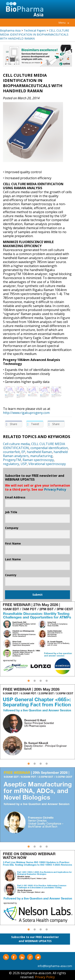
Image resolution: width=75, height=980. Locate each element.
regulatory (11, 464)
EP (23, 452)
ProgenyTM (12, 460)
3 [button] (41, 682)
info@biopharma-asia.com (55, 966)
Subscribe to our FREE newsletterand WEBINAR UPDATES (35, 939)
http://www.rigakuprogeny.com (26, 413)
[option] (37, 56)
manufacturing (41, 456)
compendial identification (49, 448)
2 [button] (35, 682)
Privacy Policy (55, 489)
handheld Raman (39, 452)
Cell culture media (16, 444)
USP (24, 464)
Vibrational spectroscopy (47, 464)
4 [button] (47, 682)
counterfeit (11, 452)
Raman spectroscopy (38, 460)
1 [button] (29, 682)
